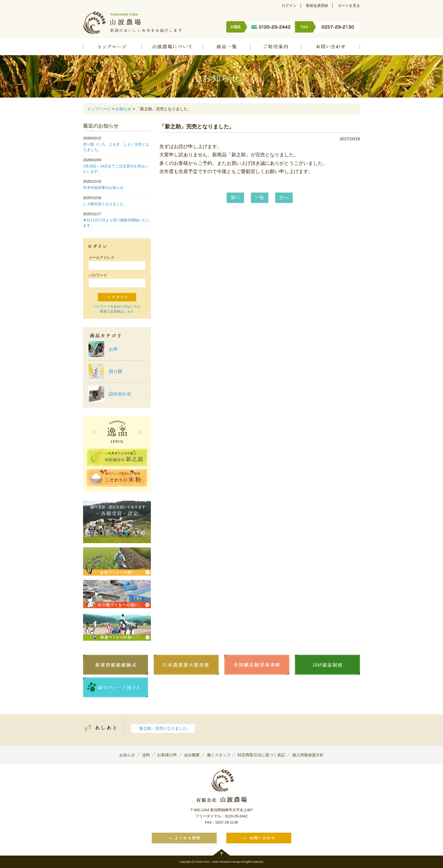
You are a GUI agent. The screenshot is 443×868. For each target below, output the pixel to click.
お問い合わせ (331, 47)
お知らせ (123, 109)
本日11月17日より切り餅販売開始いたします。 (116, 223)
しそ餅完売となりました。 (105, 204)
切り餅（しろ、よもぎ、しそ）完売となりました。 (116, 147)
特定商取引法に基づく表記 (261, 755)
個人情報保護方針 (308, 755)
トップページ (112, 47)
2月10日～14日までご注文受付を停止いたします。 (116, 169)
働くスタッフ (219, 755)
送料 (146, 755)
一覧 (260, 197)
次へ (284, 197)
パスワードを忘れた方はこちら (117, 306)
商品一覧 (226, 47)
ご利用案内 (276, 47)
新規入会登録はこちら (117, 311)
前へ (235, 197)
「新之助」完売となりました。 (163, 728)
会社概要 (192, 755)
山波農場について (172, 47)
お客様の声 (167, 755)
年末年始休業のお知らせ (103, 188)
